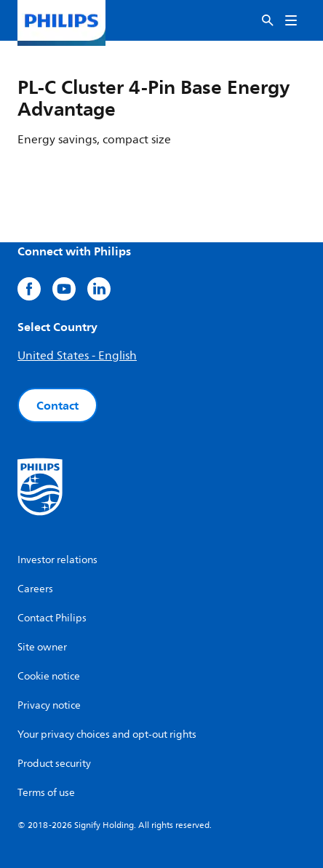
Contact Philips (52, 618)
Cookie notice (49, 676)
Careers (35, 589)
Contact (57, 405)
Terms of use (46, 793)
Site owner (42, 647)
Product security (54, 764)
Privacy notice (49, 705)
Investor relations (57, 560)
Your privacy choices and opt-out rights (107, 734)
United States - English (77, 356)
